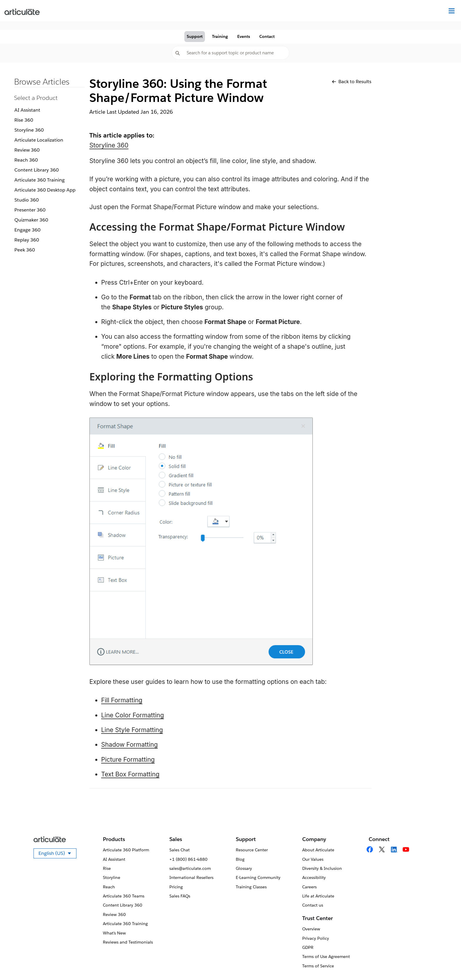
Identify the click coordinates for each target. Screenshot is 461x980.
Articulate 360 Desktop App (45, 190)
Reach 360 (26, 160)
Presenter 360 (30, 210)
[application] (445, 964)
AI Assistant (27, 110)
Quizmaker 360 (31, 220)
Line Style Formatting (132, 730)
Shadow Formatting (130, 745)
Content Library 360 (37, 170)
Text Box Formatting (130, 774)
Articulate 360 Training (40, 180)
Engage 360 (27, 230)
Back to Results (352, 82)
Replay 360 (27, 240)
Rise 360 (24, 120)
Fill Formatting (122, 700)
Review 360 (27, 150)
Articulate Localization (39, 140)
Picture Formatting (128, 760)
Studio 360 (27, 200)
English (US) (57, 854)
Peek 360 (25, 250)
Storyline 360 (29, 130)
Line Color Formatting (133, 715)
